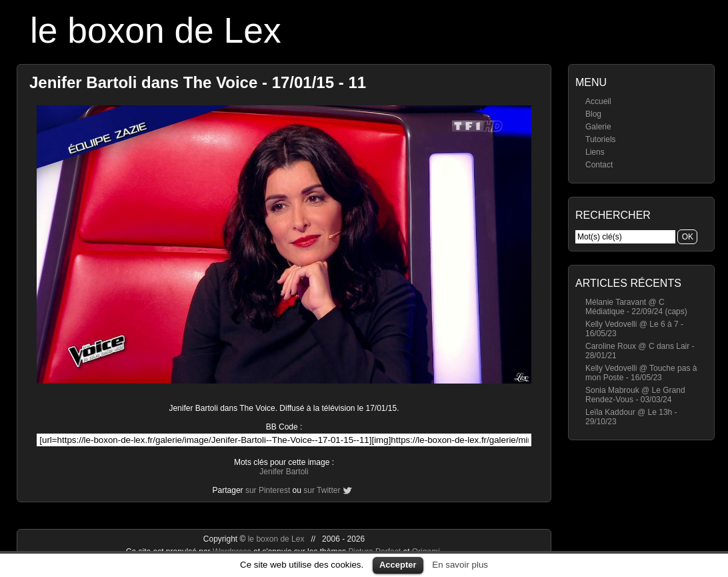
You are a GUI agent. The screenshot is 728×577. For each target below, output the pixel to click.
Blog (593, 114)
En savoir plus (460, 565)
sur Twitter (322, 490)
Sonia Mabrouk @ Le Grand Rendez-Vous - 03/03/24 (635, 395)
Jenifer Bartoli (284, 472)
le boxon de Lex (156, 30)
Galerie (598, 127)
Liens (595, 152)
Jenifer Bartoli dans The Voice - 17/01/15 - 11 (198, 82)
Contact (599, 165)
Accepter (398, 565)
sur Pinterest (268, 490)
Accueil (598, 101)
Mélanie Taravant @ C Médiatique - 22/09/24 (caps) (636, 307)
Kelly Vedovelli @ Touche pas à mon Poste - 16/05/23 (641, 373)
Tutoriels (601, 139)
